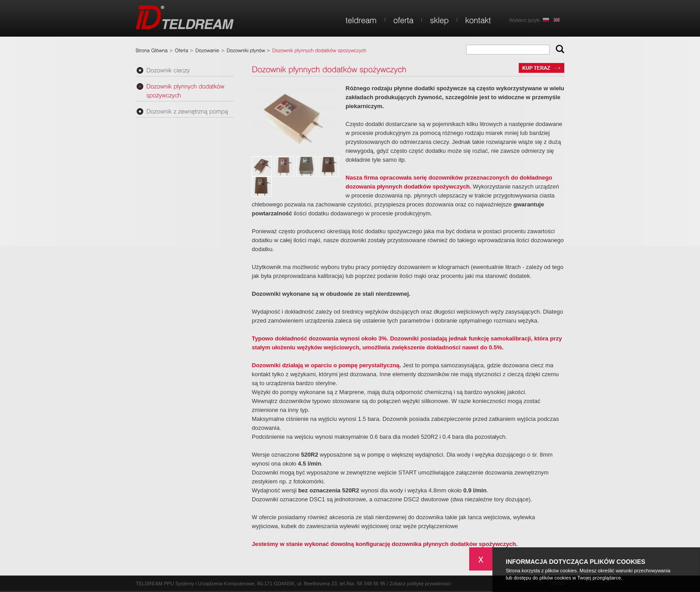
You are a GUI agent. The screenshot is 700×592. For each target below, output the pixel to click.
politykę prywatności (429, 584)
